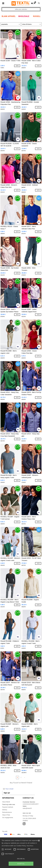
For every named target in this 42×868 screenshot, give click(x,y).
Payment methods (8, 807)
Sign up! (7, 793)
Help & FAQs (6, 815)
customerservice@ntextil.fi (31, 804)
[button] (32, 3)
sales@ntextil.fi (27, 808)
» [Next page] (25, 777)
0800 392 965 (27, 813)
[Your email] (18, 789)
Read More (30, 846)
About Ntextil (6, 802)
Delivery (5, 810)
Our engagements (8, 818)
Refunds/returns (7, 812)
